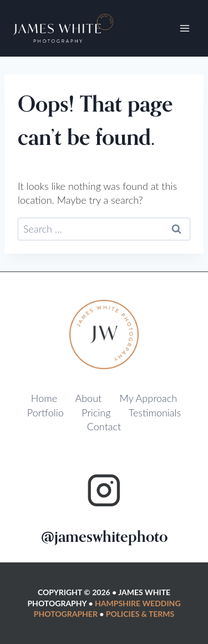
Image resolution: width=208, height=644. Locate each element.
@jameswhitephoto (104, 537)
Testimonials (155, 412)
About (88, 398)
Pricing (96, 412)
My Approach (149, 398)
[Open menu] (184, 29)
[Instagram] (104, 490)
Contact (104, 426)
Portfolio (45, 412)
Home (44, 398)
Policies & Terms (140, 614)
